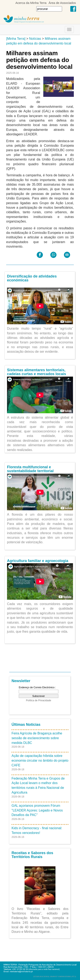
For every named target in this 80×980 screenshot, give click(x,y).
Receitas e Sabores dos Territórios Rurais (32, 855)
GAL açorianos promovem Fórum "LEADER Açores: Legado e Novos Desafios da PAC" (37, 810)
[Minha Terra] (16, 39)
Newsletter (21, 681)
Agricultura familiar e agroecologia (38, 561)
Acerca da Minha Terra (31, 3)
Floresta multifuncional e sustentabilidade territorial (30, 469)
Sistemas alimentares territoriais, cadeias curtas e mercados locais (36, 372)
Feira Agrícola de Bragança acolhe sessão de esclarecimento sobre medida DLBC (37, 738)
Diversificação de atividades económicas (32, 278)
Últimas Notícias (26, 725)
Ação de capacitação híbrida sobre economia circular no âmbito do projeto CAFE (40, 760)
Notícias (35, 39)
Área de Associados (62, 3)
